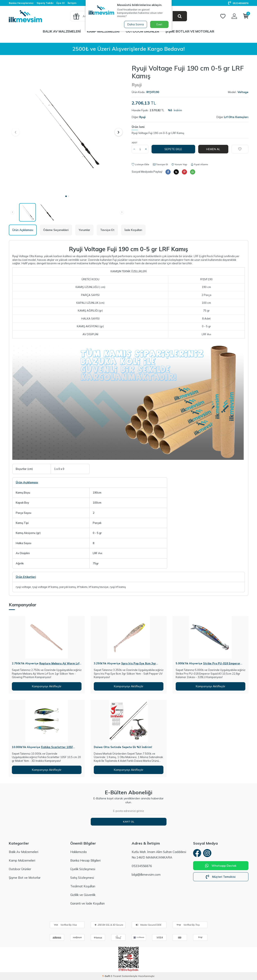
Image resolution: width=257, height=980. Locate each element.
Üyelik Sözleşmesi (83, 869)
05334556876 (238, 3)
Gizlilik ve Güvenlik (83, 895)
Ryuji (137, 85)
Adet (134, 143)
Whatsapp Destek (221, 866)
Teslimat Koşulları (83, 886)
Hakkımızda (78, 852)
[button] (66, 196)
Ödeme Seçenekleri (56, 230)
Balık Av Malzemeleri (62, 31)
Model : (238, 92)
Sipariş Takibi (45, 3)
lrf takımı (82, 587)
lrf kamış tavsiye (99, 587)
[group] (67, 128)
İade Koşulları (133, 230)
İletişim (72, 3)
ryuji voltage (23, 587)
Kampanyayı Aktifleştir (47, 686)
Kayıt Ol (129, 822)
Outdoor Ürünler (142, 31)
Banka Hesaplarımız (21, 3)
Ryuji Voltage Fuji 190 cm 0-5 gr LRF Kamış (158, 133)
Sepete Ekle (173, 149)
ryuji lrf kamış (118, 587)
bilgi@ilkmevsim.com (146, 875)
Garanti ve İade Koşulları (87, 903)
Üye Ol (60, 3)
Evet (159, 24)
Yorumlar (84, 230)
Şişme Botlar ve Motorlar (190, 31)
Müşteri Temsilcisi (221, 877)
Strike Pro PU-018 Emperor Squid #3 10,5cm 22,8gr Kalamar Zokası (208, 665)
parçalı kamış (68, 587)
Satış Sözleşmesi (82, 878)
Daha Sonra (136, 24)
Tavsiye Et (160, 164)
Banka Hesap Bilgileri (85, 860)
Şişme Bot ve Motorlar (25, 878)
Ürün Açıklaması (23, 230)
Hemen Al (213, 149)
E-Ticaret (116, 976)
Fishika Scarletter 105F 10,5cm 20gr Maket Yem (42, 749)
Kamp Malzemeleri (103, 31)
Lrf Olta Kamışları (236, 117)
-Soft (106, 976)
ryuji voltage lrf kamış (45, 587)
